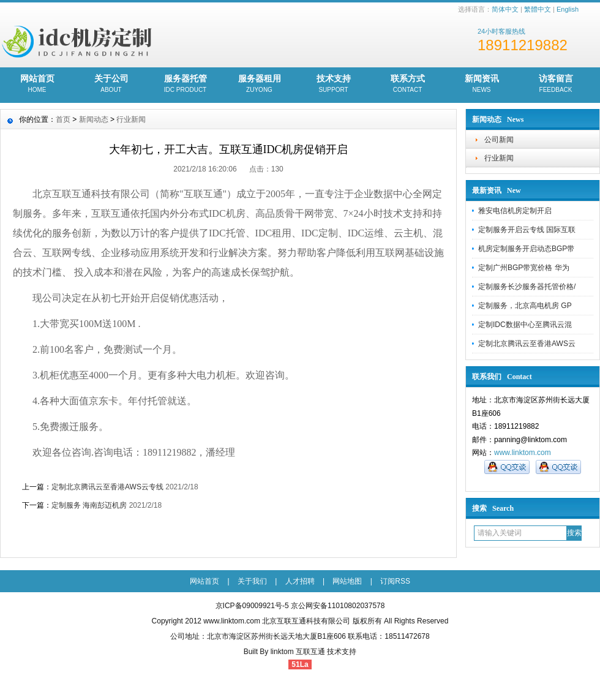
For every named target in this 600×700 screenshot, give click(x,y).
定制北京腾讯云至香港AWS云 (527, 344)
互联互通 (310, 652)
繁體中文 (538, 9)
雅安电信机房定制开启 (515, 211)
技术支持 (333, 85)
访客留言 (556, 85)
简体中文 (505, 9)
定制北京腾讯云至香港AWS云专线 (107, 487)
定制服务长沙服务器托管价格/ (527, 287)
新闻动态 (94, 119)
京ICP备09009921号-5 (252, 606)
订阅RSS (395, 581)
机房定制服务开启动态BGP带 (526, 249)
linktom (282, 652)
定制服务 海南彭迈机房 (89, 505)
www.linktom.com (523, 453)
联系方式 (407, 85)
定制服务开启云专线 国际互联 (527, 230)
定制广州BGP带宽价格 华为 (524, 268)
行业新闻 (499, 158)
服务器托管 (185, 85)
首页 (63, 119)
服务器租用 (259, 85)
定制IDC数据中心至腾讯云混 (525, 325)
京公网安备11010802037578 (338, 606)
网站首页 (37, 85)
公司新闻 (499, 140)
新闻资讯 (482, 85)
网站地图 (347, 581)
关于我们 (252, 581)
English (568, 9)
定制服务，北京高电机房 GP (525, 306)
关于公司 (111, 85)
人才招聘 (300, 581)
